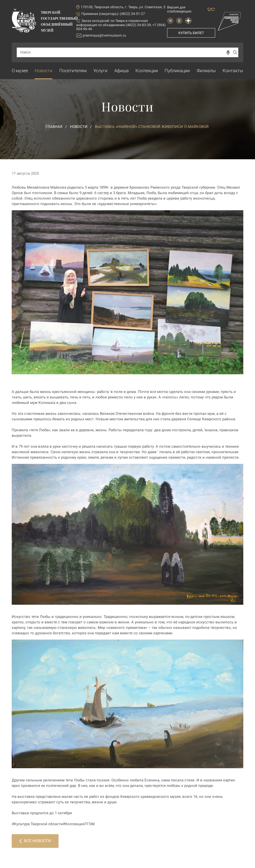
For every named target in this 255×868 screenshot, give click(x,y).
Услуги (100, 71)
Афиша (122, 71)
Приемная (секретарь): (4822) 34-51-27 (113, 14)
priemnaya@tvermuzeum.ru (101, 35)
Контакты (233, 71)
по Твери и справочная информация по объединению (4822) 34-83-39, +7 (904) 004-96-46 (121, 25)
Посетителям (73, 71)
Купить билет (191, 33)
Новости (43, 71)
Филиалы (206, 71)
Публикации (177, 71)
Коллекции (147, 71)
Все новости (35, 841)
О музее (20, 71)
